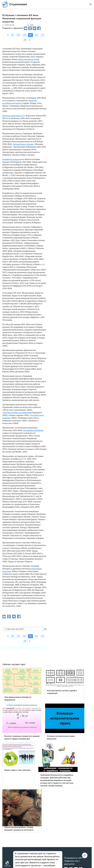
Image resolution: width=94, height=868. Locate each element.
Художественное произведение (18, 413)
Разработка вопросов (12, 159)
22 (12, 35)
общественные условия (28, 59)
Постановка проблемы (33, 430)
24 (24, 35)
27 (42, 35)
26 (36, 35)
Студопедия (14, 4)
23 (18, 35)
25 (30, 35)
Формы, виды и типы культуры (17, 770)
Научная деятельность (13, 116)
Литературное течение (23, 144)
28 (25, 40)
